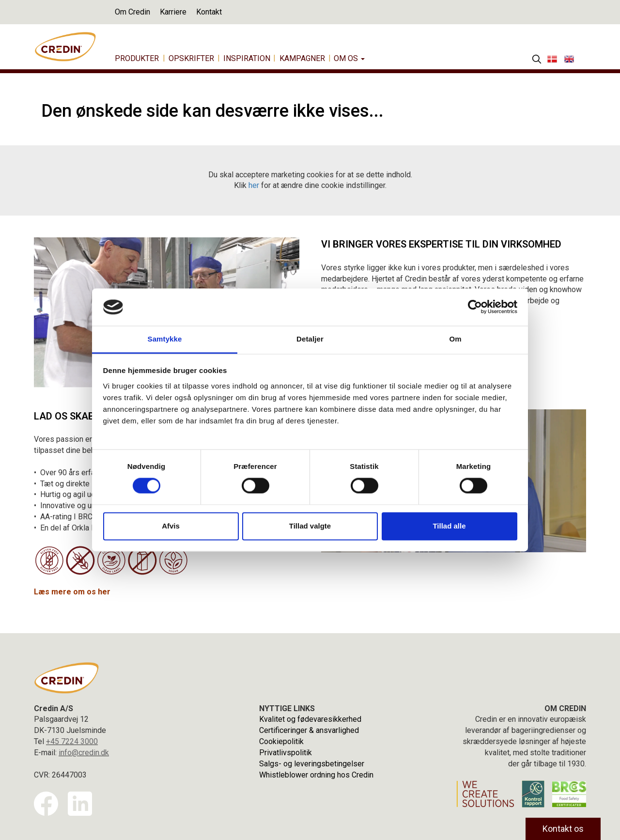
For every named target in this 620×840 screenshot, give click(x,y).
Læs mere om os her (72, 592)
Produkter (137, 58)
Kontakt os (563, 829)
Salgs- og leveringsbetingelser (312, 764)
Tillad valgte (310, 526)
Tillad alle (449, 526)
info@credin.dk (84, 753)
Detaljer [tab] (310, 339)
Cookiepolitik (281, 741)
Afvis (171, 526)
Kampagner (302, 58)
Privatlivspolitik (286, 753)
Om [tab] (455, 339)
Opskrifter (191, 58)
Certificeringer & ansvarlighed (309, 730)
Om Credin (132, 12)
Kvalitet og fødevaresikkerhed (310, 719)
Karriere (173, 12)
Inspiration (247, 58)
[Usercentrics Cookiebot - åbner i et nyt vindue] (475, 307)
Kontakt (209, 12)
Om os (349, 58)
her (254, 185)
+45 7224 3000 (72, 741)
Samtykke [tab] (165, 339)
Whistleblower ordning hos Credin (316, 775)
